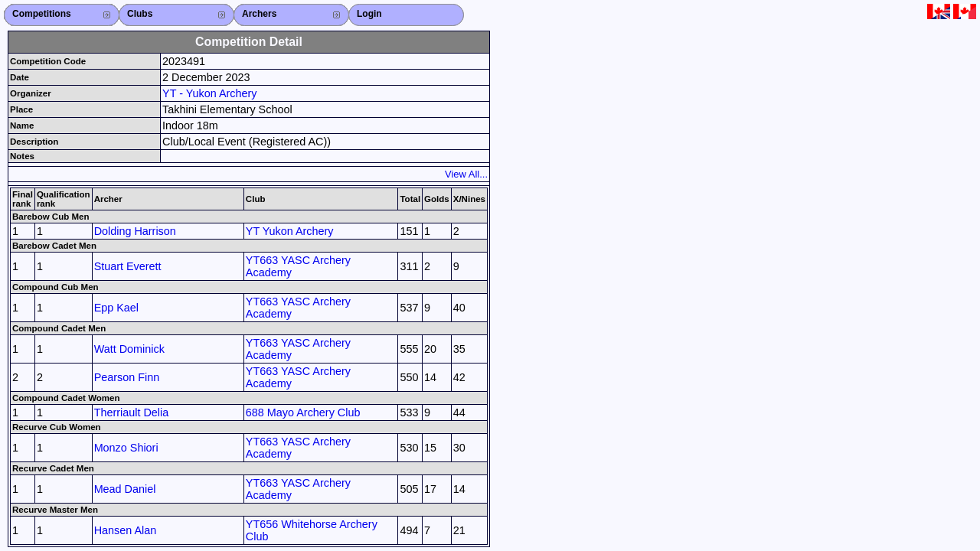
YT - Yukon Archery (209, 93)
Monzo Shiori (126, 448)
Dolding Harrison (135, 231)
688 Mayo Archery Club (303, 412)
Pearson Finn (127, 377)
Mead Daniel (125, 489)
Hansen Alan (126, 530)
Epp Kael (116, 308)
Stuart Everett (128, 266)
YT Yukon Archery (290, 231)
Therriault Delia (132, 412)
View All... (466, 174)
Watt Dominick (129, 349)
